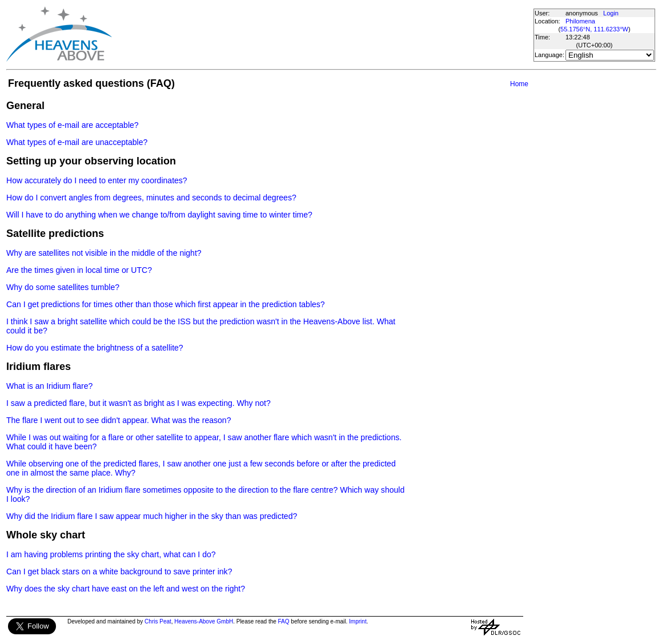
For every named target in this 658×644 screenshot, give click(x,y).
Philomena (580, 21)
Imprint (358, 621)
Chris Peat (158, 621)
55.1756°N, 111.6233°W (594, 29)
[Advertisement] (322, 34)
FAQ (284, 621)
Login (611, 13)
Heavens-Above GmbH (204, 621)
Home (519, 84)
